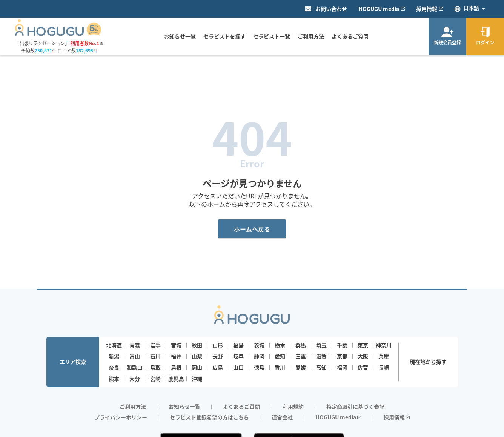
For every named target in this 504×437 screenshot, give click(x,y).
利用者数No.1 (85, 43)
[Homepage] (58, 34)
